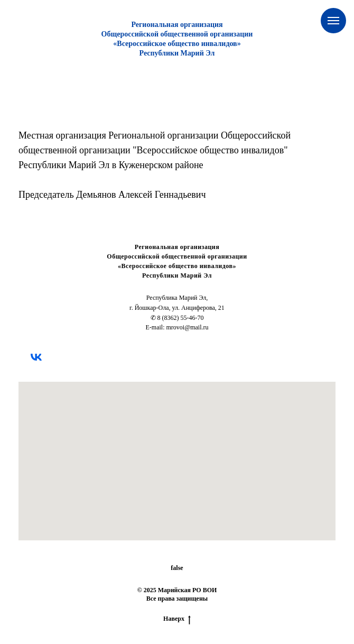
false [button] (177, 568)
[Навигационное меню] (333, 21)
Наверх (177, 619)
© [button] (140, 590)
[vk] (36, 357)
